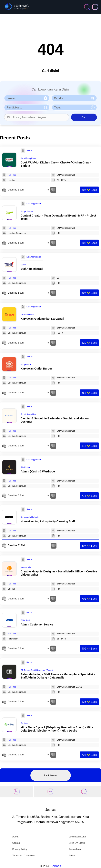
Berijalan (24, 723)
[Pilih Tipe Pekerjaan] (74, 107)
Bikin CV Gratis (77, 843)
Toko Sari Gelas (28, 315)
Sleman (30, 151)
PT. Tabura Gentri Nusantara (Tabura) (37, 670)
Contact (16, 843)
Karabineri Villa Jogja (30, 517)
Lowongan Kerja (77, 837)
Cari (84, 117)
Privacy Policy (20, 849)
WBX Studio (26, 620)
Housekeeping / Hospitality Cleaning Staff (48, 521)
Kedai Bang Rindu (29, 158)
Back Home (50, 775)
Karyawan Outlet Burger (36, 369)
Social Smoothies (28, 414)
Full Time (12, 175)
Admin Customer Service (37, 624)
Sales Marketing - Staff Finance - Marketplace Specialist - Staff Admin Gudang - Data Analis (58, 676)
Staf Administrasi (32, 269)
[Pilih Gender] (74, 98)
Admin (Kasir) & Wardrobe (38, 471)
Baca (89, 190)
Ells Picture (25, 467)
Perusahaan (75, 849)
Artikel (72, 856)
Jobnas (56, 866)
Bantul (29, 613)
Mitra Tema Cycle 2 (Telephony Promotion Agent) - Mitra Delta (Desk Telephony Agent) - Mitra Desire (57, 729)
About (15, 837)
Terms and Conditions (24, 856)
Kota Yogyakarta (34, 204)
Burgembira (26, 364)
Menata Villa (26, 567)
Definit (23, 265)
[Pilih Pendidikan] (27, 107)
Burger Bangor (27, 211)
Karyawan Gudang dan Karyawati (42, 319)
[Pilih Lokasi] (27, 98)
